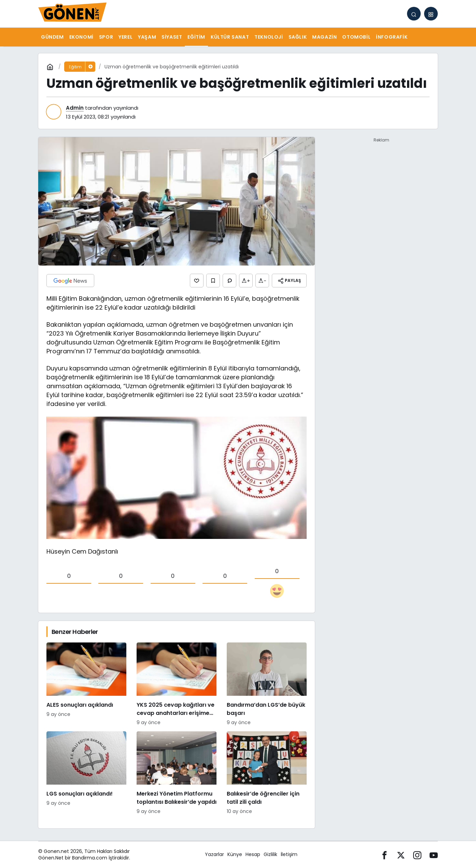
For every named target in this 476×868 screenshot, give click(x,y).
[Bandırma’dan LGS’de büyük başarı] (267, 684)
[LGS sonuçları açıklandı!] (86, 773)
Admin (75, 108)
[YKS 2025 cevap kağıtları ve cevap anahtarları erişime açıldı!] (177, 684)
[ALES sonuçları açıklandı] (86, 684)
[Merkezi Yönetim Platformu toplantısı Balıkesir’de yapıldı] (177, 773)
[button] (431, 14)
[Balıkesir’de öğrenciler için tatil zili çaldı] (267, 773)
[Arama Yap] (414, 14)
